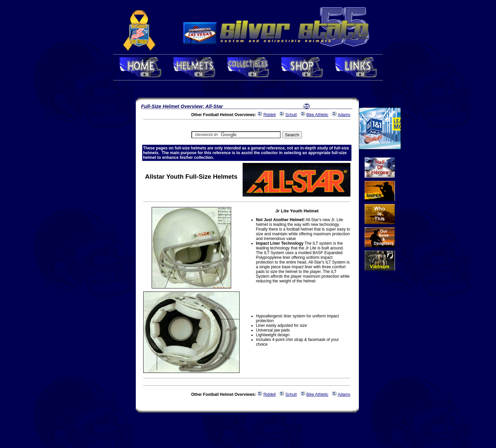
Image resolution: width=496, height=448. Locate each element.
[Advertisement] (116, 196)
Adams (344, 115)
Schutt (291, 115)
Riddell (270, 115)
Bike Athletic (317, 115)
